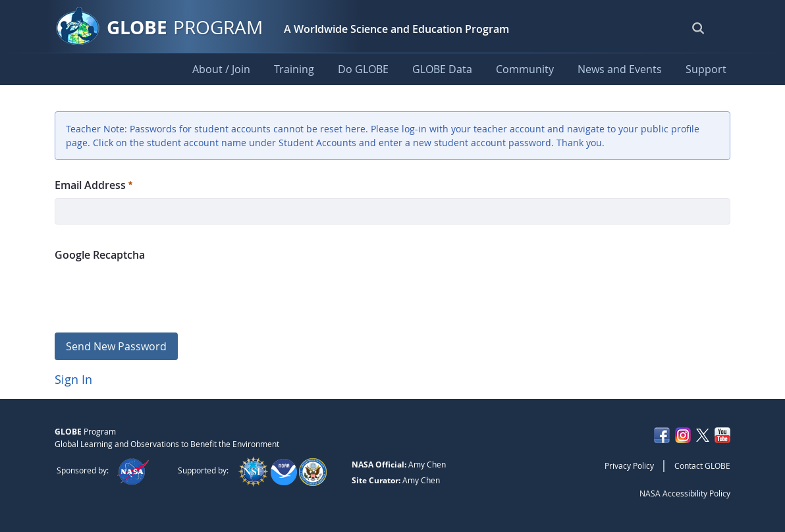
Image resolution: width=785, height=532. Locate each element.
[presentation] (155, 291)
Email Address (94, 185)
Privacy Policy (629, 465)
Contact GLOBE (702, 465)
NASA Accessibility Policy (685, 493)
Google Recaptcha (100, 255)
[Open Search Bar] (698, 28)
